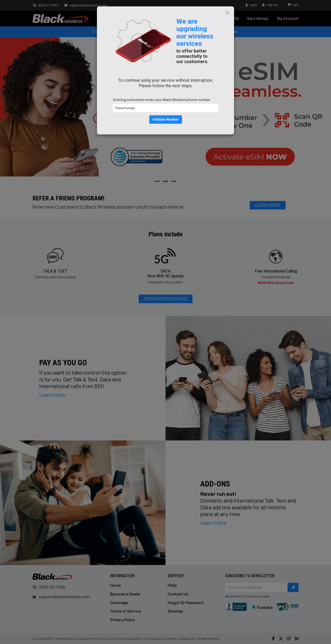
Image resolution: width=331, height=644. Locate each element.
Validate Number (166, 119)
